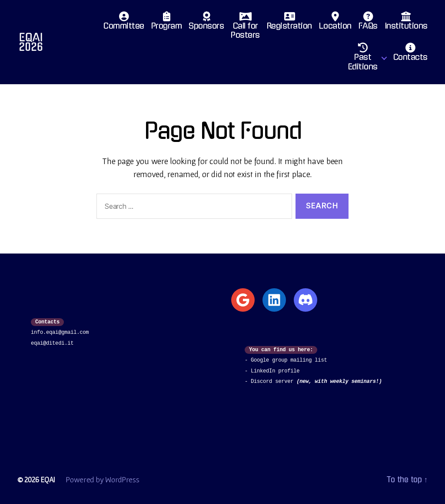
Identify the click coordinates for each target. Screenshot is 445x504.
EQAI (48, 479)
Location (335, 23)
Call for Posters (245, 28)
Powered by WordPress (103, 479)
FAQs (368, 23)
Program (167, 23)
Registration (289, 23)
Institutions (406, 23)
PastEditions (363, 59)
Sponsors (206, 23)
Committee (124, 23)
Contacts (410, 54)
